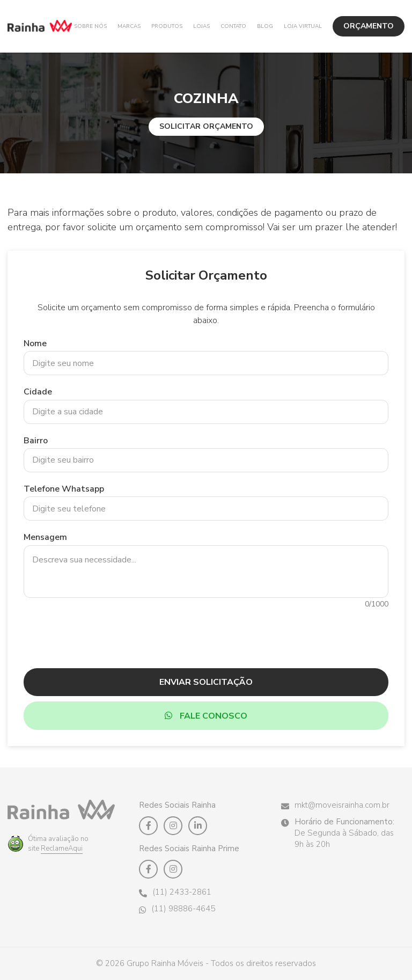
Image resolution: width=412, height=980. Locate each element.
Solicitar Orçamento (206, 126)
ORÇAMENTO (369, 26)
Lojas (201, 26)
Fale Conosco (206, 716)
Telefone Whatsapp (64, 489)
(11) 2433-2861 (175, 892)
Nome (35, 343)
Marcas (129, 26)
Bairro (36, 441)
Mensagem (45, 537)
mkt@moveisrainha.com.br (335, 805)
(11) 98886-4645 (177, 909)
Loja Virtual (303, 26)
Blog (265, 26)
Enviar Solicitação (206, 682)
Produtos (167, 26)
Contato (233, 26)
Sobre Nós (90, 26)
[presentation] (206, 633)
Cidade (38, 392)
